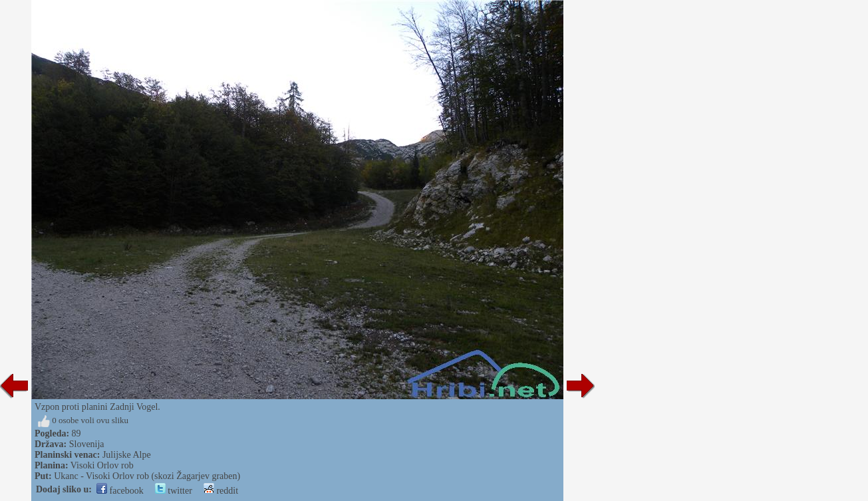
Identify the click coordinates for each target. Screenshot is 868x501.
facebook (120, 491)
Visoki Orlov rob (102, 465)
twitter (174, 491)
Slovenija (87, 444)
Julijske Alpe (127, 455)
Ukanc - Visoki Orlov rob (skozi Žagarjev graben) (147, 476)
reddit (221, 491)
